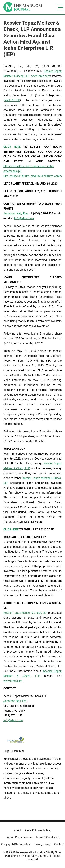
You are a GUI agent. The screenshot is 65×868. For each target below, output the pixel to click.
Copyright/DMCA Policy (16, 844)
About (18, 830)
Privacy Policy (42, 844)
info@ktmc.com (13, 720)
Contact (59, 844)
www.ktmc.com (41, 76)
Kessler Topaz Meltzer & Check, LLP (25, 613)
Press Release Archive (38, 830)
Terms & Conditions (47, 837)
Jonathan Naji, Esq (15, 701)
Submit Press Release (19, 837)
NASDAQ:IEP (12, 100)
